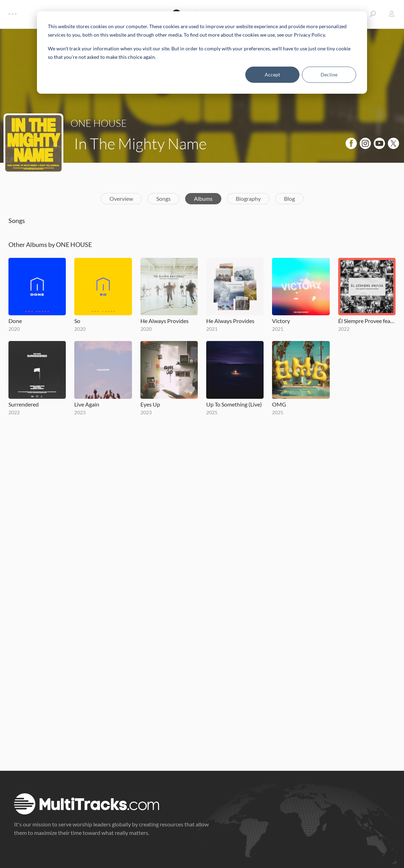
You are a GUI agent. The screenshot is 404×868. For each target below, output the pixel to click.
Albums (203, 199)
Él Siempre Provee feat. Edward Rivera (367, 321)
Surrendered (24, 404)
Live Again (87, 404)
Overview (121, 199)
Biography (248, 199)
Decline (329, 75)
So (77, 321)
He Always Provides (165, 321)
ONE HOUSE (99, 123)
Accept (272, 75)
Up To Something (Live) (234, 404)
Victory (281, 321)
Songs (163, 199)
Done (15, 321)
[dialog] (202, 52)
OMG (279, 404)
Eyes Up (150, 404)
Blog (289, 199)
